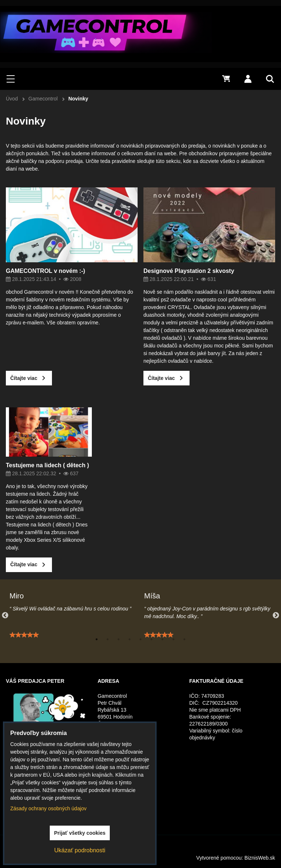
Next (276, 616)
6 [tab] (151, 639)
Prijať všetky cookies (80, 833)
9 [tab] (184, 639)
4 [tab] (130, 639)
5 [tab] (140, 639)
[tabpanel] (73, 619)
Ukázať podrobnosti (80, 850)
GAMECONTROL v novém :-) (46, 271)
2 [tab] (108, 639)
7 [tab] (162, 639)
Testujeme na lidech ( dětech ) (47, 469)
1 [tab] (97, 639)
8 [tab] (173, 639)
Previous (5, 616)
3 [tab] (119, 639)
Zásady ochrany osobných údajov (48, 808)
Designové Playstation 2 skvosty (189, 271)
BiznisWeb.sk (260, 858)
